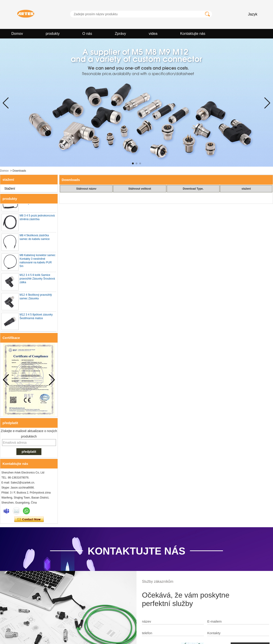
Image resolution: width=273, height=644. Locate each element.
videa (153, 34)
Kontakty (214, 633)
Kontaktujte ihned (29, 519)
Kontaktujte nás (193, 34)
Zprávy (120, 34)
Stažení (10, 188)
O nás (87, 34)
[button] (133, 163)
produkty (53, 34)
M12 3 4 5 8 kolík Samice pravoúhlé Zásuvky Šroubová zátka (37, 280)
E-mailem (214, 621)
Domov (17, 34)
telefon (147, 633)
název (147, 621)
